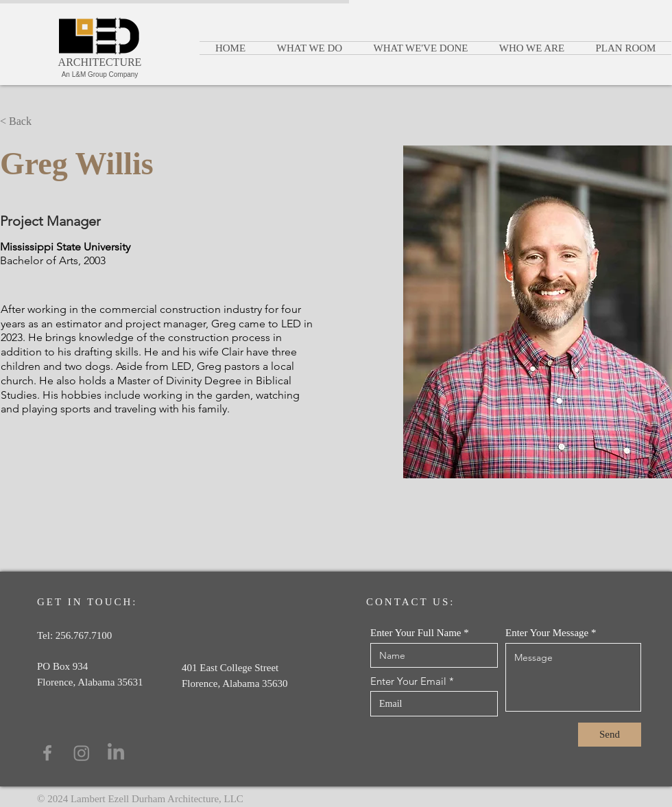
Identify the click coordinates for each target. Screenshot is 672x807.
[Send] (610, 735)
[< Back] (27, 121)
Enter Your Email (408, 681)
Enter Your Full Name (416, 633)
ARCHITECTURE (100, 62)
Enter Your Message (547, 633)
